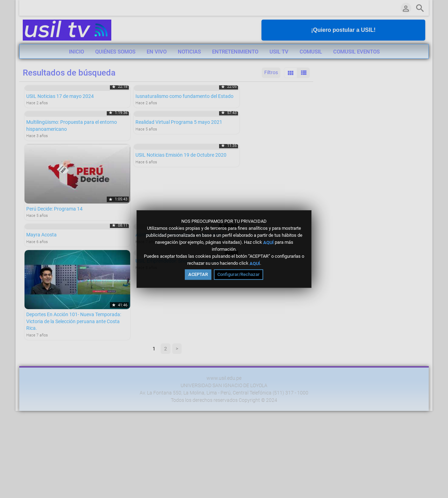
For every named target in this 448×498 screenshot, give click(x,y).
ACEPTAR (198, 274)
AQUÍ (268, 242)
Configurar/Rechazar (239, 274)
